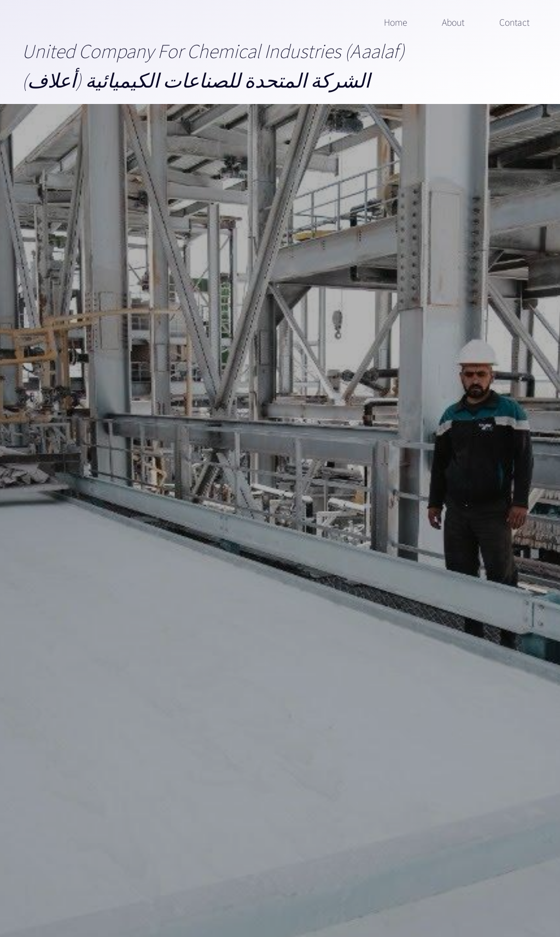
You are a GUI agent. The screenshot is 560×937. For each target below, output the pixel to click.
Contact (514, 22)
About (453, 22)
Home (395, 22)
